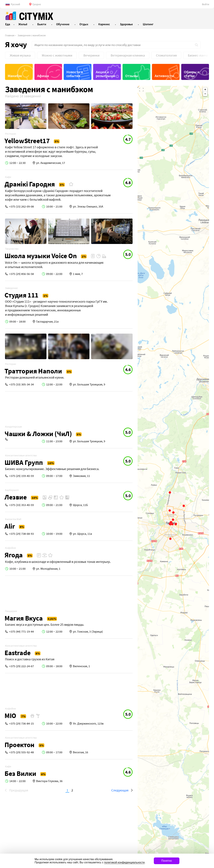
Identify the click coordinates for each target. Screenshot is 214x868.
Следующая (120, 790)
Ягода (14, 555)
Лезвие (16, 497)
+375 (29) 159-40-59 (21, 476)
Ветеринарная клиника (128, 55)
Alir (10, 526)
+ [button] (205, 90)
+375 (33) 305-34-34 (21, 384)
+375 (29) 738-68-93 (21, 534)
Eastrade (18, 653)
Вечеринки (91, 55)
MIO (10, 716)
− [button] (205, 94)
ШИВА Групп (24, 462)
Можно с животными (57, 55)
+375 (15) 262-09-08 (21, 206)
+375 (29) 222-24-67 (21, 666)
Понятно (167, 861)
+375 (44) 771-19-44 (21, 631)
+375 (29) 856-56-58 (21, 274)
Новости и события (75, 74)
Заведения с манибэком (32, 35)
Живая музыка (20, 55)
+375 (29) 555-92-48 (21, 752)
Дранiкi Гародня (30, 184)
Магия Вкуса (24, 618)
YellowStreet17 (27, 141)
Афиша (43, 76)
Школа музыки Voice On (41, 256)
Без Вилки (20, 773)
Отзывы (132, 76)
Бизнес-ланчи (198, 55)
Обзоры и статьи (192, 74)
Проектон (19, 745)
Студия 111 (21, 295)
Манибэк (15, 76)
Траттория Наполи (33, 371)
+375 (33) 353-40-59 (21, 505)
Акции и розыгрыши (106, 74)
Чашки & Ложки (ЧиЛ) (38, 434)
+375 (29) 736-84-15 (21, 723)
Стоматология (166, 55)
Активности (164, 76)
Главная (10, 35)
